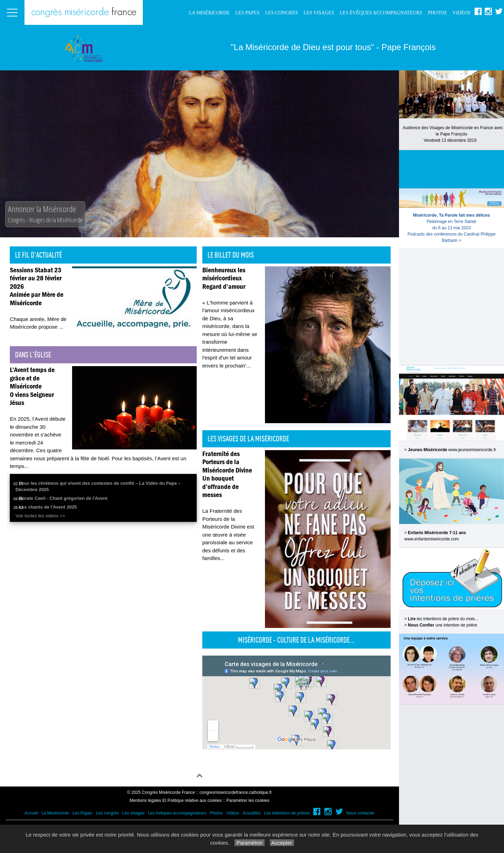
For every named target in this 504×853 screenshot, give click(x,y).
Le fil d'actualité (38, 255)
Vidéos (461, 13)
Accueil (31, 813)
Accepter (282, 843)
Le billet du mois (231, 255)
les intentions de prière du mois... (443, 619)
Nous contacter (361, 813)
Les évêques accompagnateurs (381, 13)
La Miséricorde (209, 13)
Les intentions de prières (287, 813)
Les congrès (281, 13)
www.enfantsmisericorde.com (432, 539)
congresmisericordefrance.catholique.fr (236, 792)
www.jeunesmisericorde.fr (472, 450)
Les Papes (247, 13)
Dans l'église (33, 355)
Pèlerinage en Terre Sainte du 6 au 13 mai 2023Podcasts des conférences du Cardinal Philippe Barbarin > (451, 228)
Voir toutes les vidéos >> (40, 516)
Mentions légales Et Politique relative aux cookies (176, 800)
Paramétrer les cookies (248, 800)
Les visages (319, 13)
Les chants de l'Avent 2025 (48, 507)
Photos (437, 13)
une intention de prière (442, 625)
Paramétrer (249, 843)
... (61, 327)
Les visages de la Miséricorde (248, 439)
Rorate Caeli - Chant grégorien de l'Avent (63, 498)
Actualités (252, 813)
